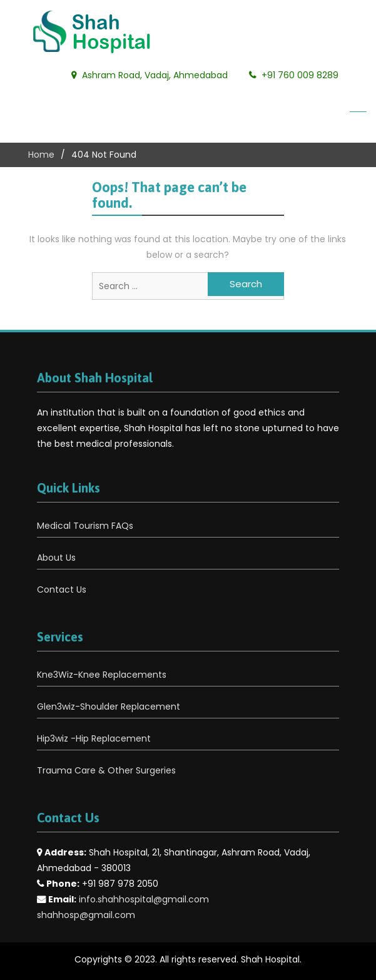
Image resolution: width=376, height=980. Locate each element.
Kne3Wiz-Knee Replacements (102, 675)
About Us (56, 558)
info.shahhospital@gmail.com (144, 899)
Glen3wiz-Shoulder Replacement (109, 707)
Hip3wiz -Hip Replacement (94, 738)
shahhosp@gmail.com (86, 915)
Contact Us (62, 590)
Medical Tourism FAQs (85, 526)
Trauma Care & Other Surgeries (106, 770)
